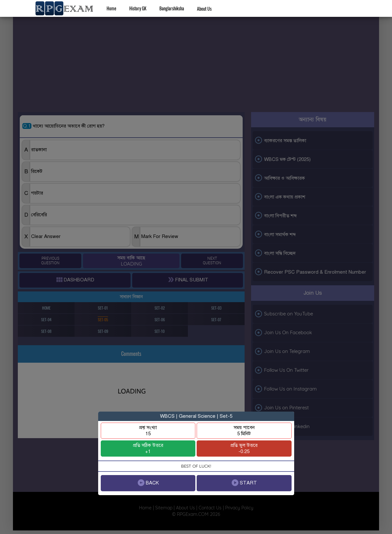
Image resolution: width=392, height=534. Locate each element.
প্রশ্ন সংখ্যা (148, 431)
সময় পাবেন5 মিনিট (244, 431)
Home (111, 8)
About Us (204, 9)
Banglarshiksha (172, 8)
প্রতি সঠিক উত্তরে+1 (148, 448)
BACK (148, 483)
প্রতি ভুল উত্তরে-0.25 (244, 448)
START (244, 483)
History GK (138, 8)
